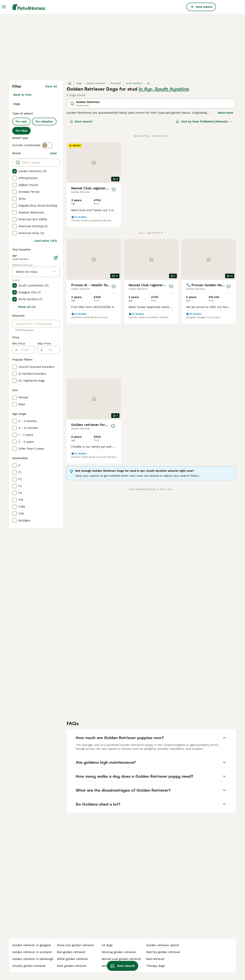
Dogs (17, 104)
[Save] (114, 190)
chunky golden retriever (29, 966)
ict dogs (107, 945)
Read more (225, 113)
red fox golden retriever (163, 952)
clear (53, 153)
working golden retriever (119, 952)
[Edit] (56, 258)
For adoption (44, 122)
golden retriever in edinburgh (33, 959)
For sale (21, 122)
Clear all (51, 86)
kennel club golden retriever (121, 959)
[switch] (47, 145)
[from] (26, 350)
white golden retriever (73, 959)
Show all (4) (27, 307)
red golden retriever (71, 952)
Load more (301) (45, 241)
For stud (21, 131)
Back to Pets (22, 95)
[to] (51, 350)
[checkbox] (15, 171)
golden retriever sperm (163, 945)
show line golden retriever (76, 945)
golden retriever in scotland (32, 952)
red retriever (155, 959)
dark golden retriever (72, 966)
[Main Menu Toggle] (4, 7)
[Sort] (204, 122)
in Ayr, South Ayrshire (164, 89)
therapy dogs (156, 966)
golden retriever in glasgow (32, 945)
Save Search (81, 122)
